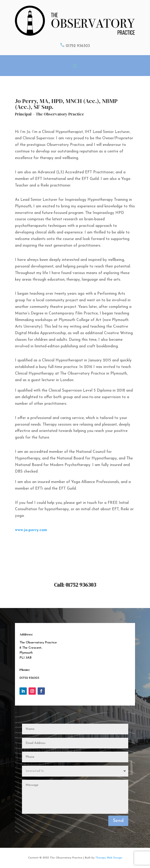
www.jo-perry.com (31, 530)
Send (118, 821)
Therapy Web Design (109, 858)
